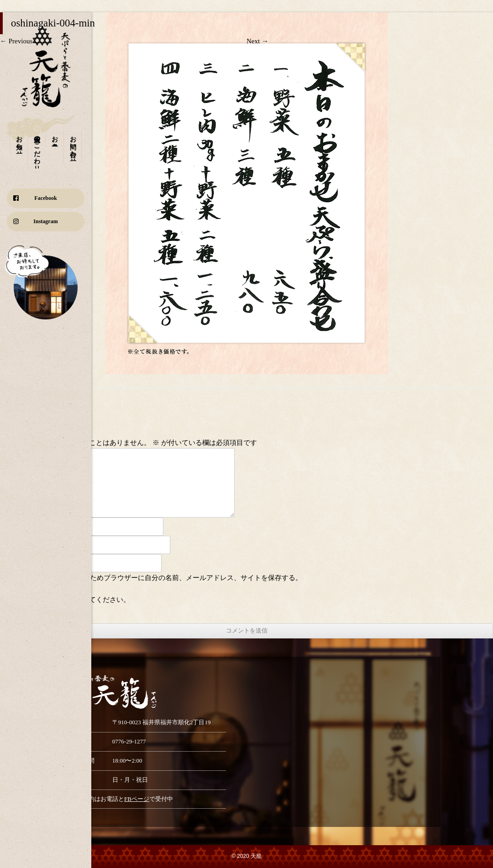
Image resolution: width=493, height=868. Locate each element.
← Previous (16, 41)
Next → (257, 41)
